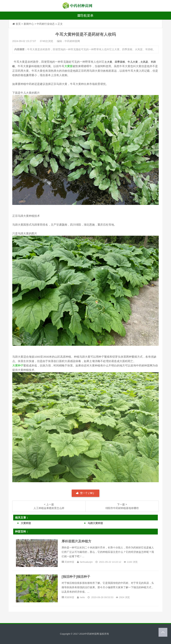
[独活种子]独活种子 (76, 577)
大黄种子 (18, 365)
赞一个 (85, 493)
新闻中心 (29, 24)
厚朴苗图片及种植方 (76, 541)
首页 (18, 24)
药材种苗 (69, 562)
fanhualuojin (86, 562)
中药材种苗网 (92, 634)
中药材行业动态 (46, 24)
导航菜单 (85, 16)
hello (82, 597)
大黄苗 (68, 66)
